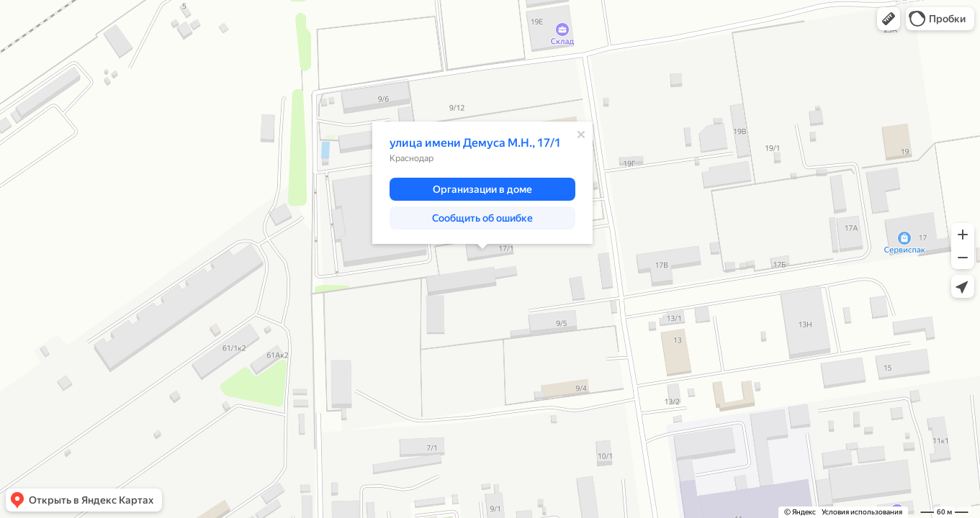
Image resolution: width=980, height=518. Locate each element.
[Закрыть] (581, 135)
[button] (889, 19)
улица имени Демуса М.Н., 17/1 (475, 143)
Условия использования (862, 512)
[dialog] (482, 183)
